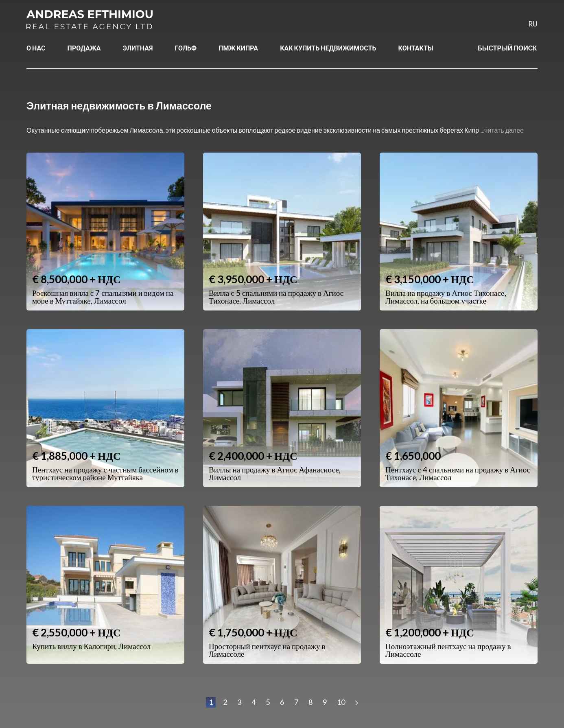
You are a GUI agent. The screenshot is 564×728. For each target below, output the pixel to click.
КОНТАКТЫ (416, 48)
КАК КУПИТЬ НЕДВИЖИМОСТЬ (328, 48)
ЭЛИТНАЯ (138, 48)
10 (341, 702)
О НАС (36, 48)
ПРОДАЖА (84, 48)
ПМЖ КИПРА (238, 48)
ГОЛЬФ (186, 48)
